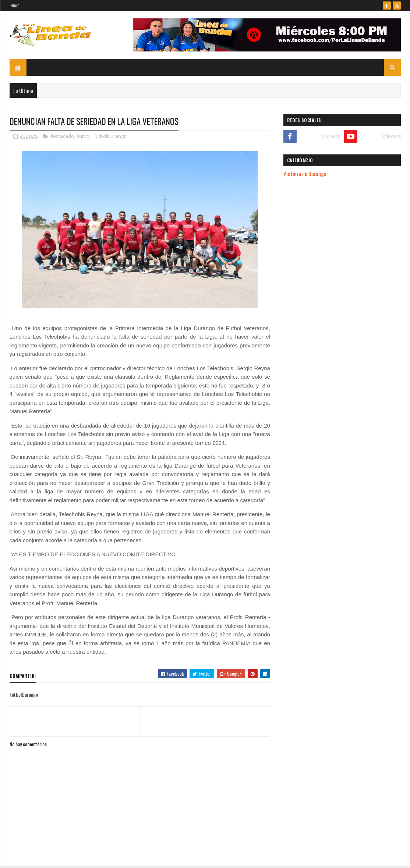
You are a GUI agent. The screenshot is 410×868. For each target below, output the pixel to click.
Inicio (15, 6)
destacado (62, 136)
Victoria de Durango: (305, 174)
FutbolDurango (110, 136)
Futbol (84, 136)
